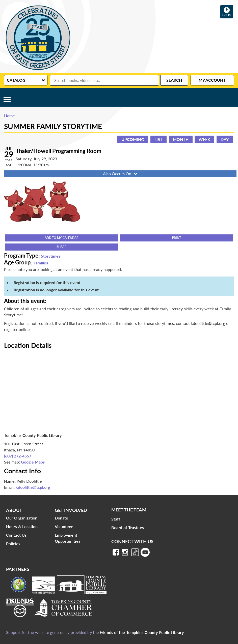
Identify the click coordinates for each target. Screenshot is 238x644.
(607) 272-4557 (18, 456)
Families (41, 263)
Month (181, 139)
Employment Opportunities (68, 538)
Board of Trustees (128, 527)
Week (204, 139)
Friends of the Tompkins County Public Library (142, 632)
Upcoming (133, 139)
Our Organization (22, 518)
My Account (212, 80)
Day (225, 139)
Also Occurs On (121, 174)
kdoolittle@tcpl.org (33, 487)
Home (9, 116)
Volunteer (64, 526)
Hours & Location (22, 526)
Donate (62, 518)
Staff (116, 519)
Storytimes (51, 256)
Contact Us (16, 535)
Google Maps (33, 462)
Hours (228, 12)
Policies (13, 544)
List (158, 139)
